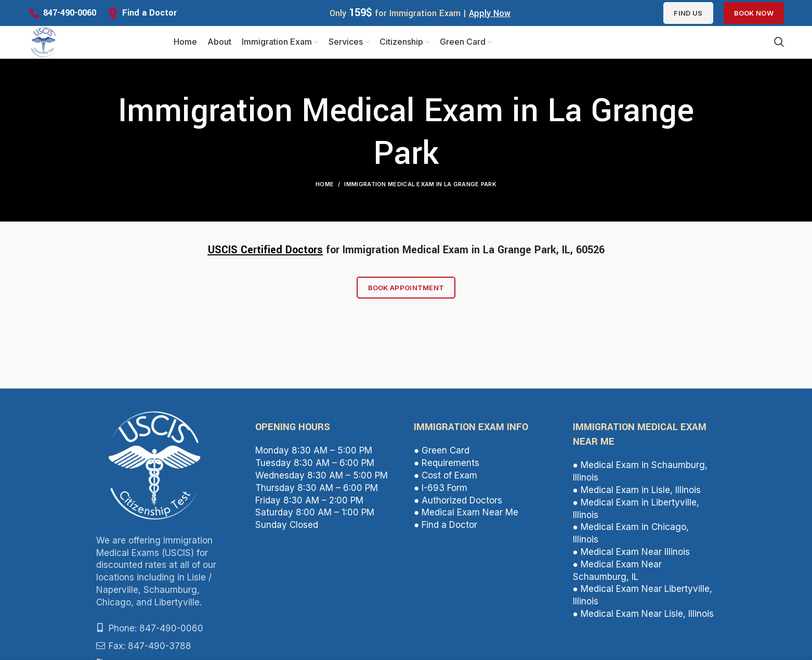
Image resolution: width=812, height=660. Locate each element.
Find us (688, 13)
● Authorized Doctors (458, 504)
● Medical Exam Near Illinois (631, 556)
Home (325, 188)
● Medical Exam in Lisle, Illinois (637, 494)
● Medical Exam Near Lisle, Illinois (643, 618)
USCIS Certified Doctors (265, 254)
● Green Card (442, 455)
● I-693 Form (441, 492)
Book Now (754, 13)
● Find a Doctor (446, 529)
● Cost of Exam (446, 480)
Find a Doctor (149, 13)
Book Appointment (406, 292)
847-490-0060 (70, 13)
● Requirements (447, 467)
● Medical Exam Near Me (466, 516)
